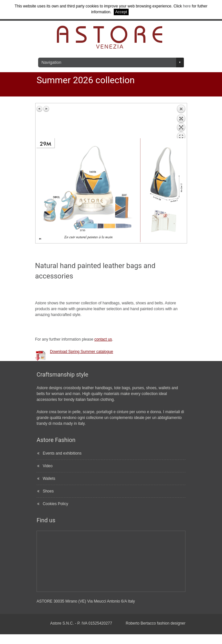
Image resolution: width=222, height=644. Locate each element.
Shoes (48, 491)
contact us (103, 339)
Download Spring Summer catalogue (82, 352)
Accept (121, 12)
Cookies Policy (55, 504)
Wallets (49, 479)
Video (48, 466)
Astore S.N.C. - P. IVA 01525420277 (81, 623)
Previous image (40, 109)
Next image (46, 109)
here (187, 6)
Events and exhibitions (62, 453)
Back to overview (181, 121)
